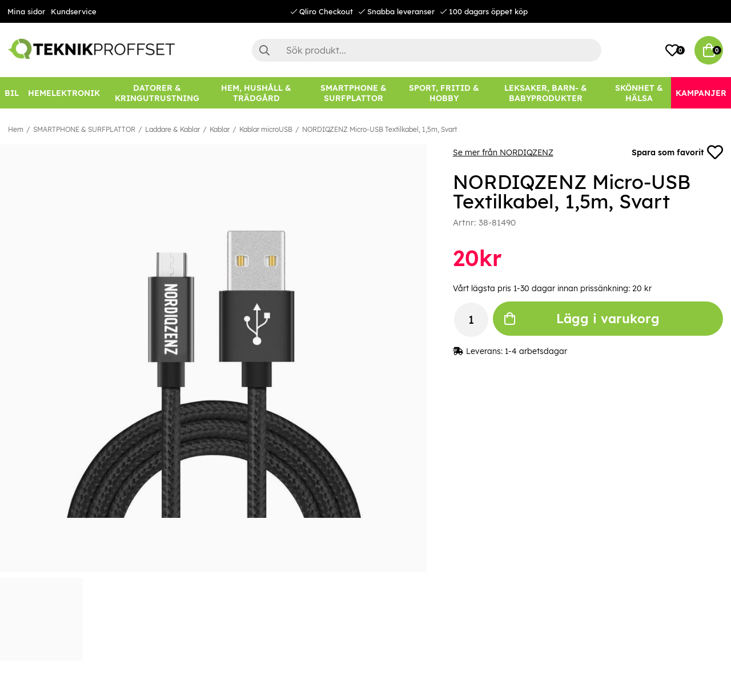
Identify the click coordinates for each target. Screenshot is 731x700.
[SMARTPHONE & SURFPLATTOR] (353, 93)
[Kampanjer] (701, 93)
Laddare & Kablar (172, 129)
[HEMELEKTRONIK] (64, 93)
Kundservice (74, 11)
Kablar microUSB (266, 129)
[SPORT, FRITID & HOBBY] (444, 93)
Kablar (220, 129)
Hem (16, 129)
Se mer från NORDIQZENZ (503, 152)
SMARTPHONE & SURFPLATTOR (84, 129)
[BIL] (12, 93)
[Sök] (427, 50)
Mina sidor (26, 11)
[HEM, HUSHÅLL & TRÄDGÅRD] (257, 93)
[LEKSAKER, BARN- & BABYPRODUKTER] (546, 93)
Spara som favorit (677, 152)
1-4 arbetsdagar (536, 351)
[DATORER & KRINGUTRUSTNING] (157, 93)
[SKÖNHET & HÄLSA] (639, 93)
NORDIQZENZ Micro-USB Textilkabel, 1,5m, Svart (379, 129)
